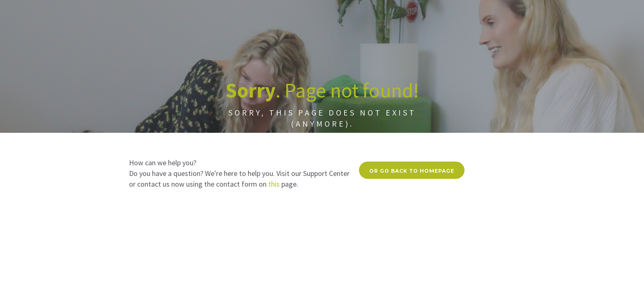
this (274, 184)
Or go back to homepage (412, 171)
